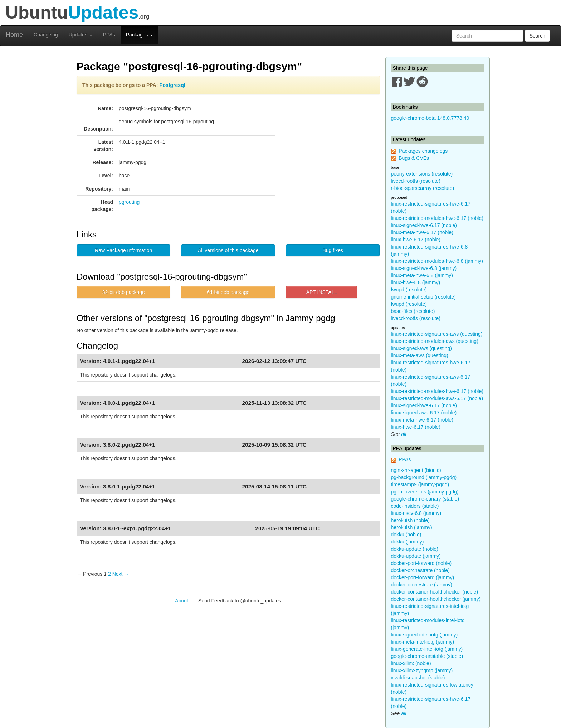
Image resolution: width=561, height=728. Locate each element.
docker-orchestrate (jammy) (422, 585)
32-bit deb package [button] (124, 292)
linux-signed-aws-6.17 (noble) (424, 413)
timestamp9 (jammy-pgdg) (420, 484)
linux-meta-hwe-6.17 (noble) (422, 232)
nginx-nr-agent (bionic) (416, 470)
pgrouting (129, 202)
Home (14, 35)
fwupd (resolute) (409, 290)
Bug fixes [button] (333, 250)
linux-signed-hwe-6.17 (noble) (424, 225)
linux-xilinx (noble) (411, 663)
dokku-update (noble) (415, 549)
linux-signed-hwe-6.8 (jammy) (424, 268)
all (404, 434)
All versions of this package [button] (228, 250)
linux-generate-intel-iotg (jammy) (427, 649)
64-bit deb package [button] (228, 292)
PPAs (109, 35)
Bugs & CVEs (414, 158)
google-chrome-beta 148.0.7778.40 (430, 118)
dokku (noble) (406, 535)
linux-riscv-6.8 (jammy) (416, 513)
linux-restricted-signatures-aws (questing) (437, 334)
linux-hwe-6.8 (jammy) (416, 282)
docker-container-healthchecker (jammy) (436, 599)
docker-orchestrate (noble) (420, 570)
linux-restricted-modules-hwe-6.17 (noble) (437, 218)
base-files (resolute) (413, 311)
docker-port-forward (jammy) (423, 577)
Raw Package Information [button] (123, 250)
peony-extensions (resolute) (422, 174)
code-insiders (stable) (415, 506)
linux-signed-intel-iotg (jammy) (425, 635)
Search (537, 36)
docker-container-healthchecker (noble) (435, 592)
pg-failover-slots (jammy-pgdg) (425, 492)
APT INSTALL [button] (322, 292)
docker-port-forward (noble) (421, 563)
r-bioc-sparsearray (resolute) (423, 188)
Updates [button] (81, 35)
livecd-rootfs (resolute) (416, 181)
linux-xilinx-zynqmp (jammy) (422, 670)
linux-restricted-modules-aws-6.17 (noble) (437, 398)
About (182, 601)
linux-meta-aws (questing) (420, 355)
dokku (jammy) (408, 542)
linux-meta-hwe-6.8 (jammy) (422, 275)
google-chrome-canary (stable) (425, 499)
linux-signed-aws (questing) (421, 348)
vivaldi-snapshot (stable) (418, 678)
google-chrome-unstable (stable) (427, 656)
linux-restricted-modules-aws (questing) (435, 341)
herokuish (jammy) (412, 527)
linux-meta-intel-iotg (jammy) (423, 642)
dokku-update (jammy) (416, 556)
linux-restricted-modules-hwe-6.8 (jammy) (437, 261)
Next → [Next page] (121, 574)
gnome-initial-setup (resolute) (423, 297)
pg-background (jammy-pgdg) (424, 477)
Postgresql (172, 85)
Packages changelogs (423, 151)
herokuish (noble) (410, 520)
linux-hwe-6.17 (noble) (416, 240)
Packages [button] (139, 35)
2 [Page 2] (109, 574)
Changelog (46, 35)
